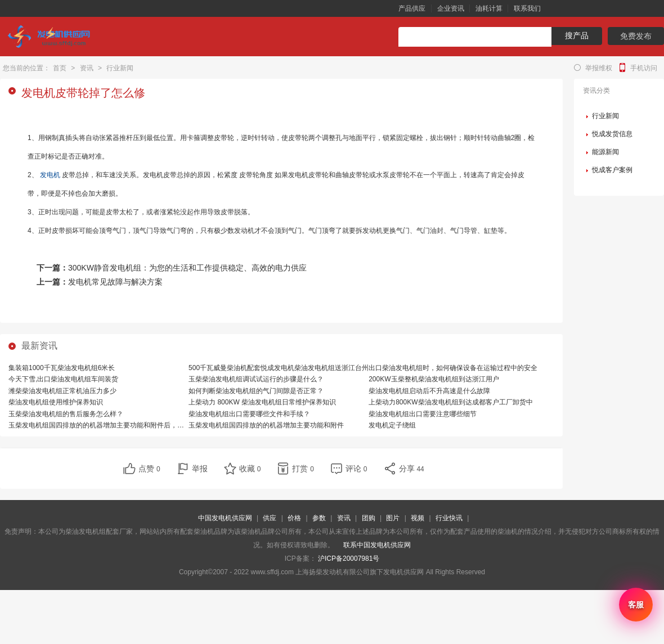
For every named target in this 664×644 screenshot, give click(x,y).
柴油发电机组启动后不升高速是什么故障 (429, 391)
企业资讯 (451, 8)
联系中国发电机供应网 (377, 545)
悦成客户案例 (612, 170)
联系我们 (527, 8)
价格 (294, 518)
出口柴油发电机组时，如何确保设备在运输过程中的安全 (453, 368)
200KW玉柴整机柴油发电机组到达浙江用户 (434, 379)
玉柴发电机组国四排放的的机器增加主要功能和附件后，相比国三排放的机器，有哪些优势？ (147, 425)
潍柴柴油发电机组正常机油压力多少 (62, 391)
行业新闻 (120, 68)
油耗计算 (489, 8)
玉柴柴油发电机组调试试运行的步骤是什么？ (256, 379)
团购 (369, 518)
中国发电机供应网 (225, 518)
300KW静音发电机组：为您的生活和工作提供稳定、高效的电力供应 (187, 268)
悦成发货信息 (612, 134)
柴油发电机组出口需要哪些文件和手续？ (249, 414)
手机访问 (644, 68)
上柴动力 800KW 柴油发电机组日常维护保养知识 (262, 402)
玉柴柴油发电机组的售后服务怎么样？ (66, 414)
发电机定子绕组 (392, 425)
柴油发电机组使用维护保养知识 (56, 402)
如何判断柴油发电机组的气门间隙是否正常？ (256, 391)
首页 (60, 68)
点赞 (149, 469)
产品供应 (412, 8)
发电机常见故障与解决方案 (115, 282)
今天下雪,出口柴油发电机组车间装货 (63, 379)
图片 (393, 518)
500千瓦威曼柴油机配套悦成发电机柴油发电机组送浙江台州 (279, 368)
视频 (418, 518)
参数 (319, 518)
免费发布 (636, 36)
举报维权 (599, 68)
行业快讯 (449, 518)
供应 (270, 518)
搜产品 (577, 35)
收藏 (250, 469)
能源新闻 (605, 152)
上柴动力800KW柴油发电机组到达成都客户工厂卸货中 (450, 402)
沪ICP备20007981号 (349, 559)
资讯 (87, 68)
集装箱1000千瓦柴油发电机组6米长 (62, 368)
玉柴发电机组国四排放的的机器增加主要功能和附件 (266, 425)
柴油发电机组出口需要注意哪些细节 (423, 414)
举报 (200, 469)
